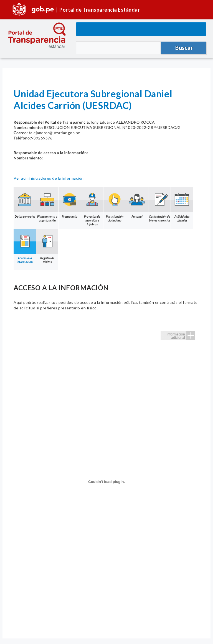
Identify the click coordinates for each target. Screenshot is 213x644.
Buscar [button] (184, 48)
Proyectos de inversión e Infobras (92, 207)
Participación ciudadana (115, 205)
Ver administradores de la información (49, 178)
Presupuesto (70, 203)
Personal (137, 203)
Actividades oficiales (182, 205)
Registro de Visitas (47, 246)
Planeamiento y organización (47, 205)
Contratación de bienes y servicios (159, 205)
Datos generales (25, 203)
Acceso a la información (25, 246)
